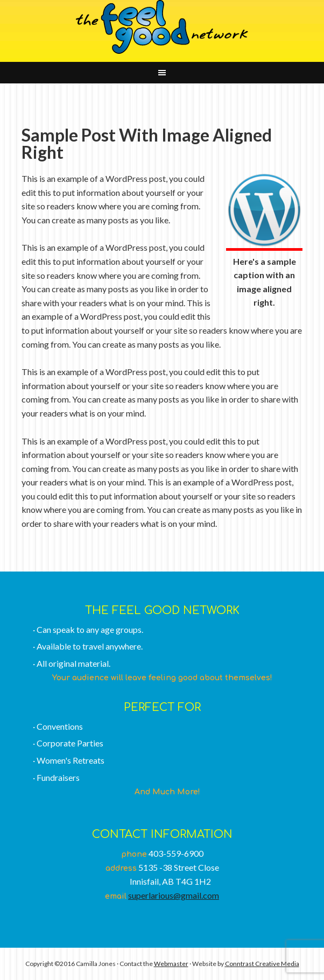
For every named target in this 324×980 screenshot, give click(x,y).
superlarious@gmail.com (174, 895)
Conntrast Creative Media (262, 964)
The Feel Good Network (162, 27)
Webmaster (171, 964)
